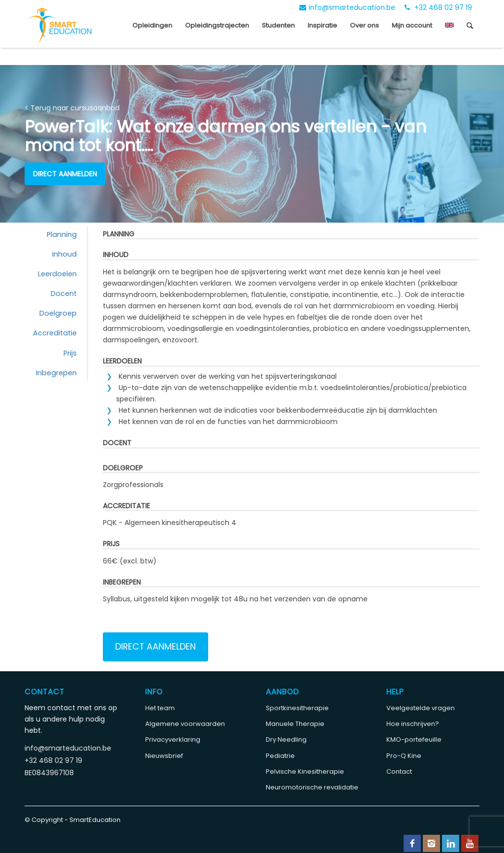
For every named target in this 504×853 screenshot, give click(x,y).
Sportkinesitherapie (297, 708)
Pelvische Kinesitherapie (305, 771)
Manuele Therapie (295, 724)
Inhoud (64, 254)
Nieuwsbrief (164, 756)
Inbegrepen (56, 373)
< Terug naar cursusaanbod (72, 108)
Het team (160, 708)
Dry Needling (286, 739)
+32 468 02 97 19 (438, 7)
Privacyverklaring (173, 739)
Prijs (70, 353)
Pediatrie (280, 756)
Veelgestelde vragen (421, 708)
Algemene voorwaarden (185, 724)
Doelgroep (58, 313)
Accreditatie (55, 333)
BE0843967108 (49, 773)
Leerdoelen (57, 274)
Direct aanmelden (65, 174)
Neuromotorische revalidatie (312, 787)
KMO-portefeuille (414, 739)
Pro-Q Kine (404, 756)
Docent (64, 294)
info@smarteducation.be (347, 7)
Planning (62, 234)
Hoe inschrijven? (413, 724)
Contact (399, 771)
